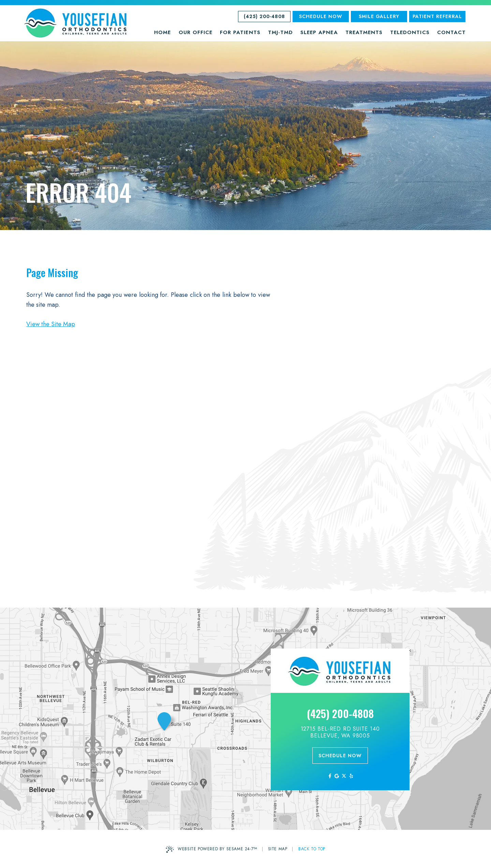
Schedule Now (321, 16)
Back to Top (312, 849)
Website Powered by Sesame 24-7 (212, 849)
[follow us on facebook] (330, 776)
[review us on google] (337, 776)
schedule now (340, 756)
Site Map (278, 849)
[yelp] (351, 776)
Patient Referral (437, 16)
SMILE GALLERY (379, 16)
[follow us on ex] (344, 776)
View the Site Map (51, 324)
